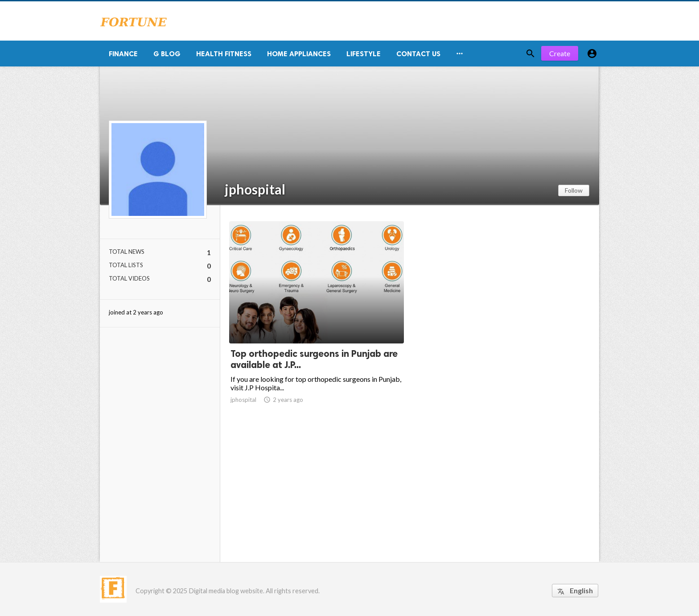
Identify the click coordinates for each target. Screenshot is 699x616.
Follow (574, 190)
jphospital (255, 189)
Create (560, 53)
